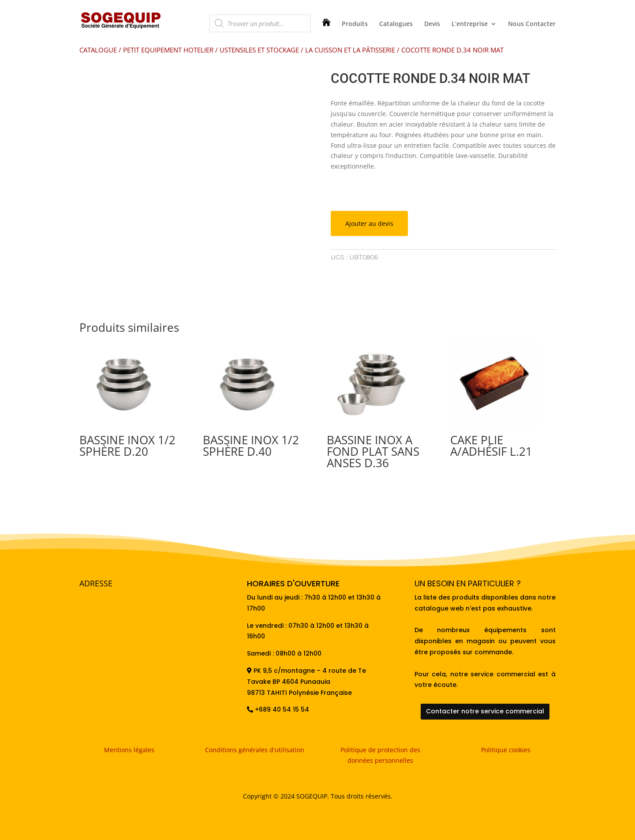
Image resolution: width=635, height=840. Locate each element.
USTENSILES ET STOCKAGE (259, 50)
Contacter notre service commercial (485, 711)
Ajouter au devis (369, 223)
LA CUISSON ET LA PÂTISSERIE (350, 50)
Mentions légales (129, 750)
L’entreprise (470, 24)
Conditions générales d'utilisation (255, 750)
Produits (355, 24)
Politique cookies (506, 750)
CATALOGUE (98, 50)
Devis (432, 24)
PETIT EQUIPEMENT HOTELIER (168, 50)
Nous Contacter (532, 24)
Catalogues (396, 24)
